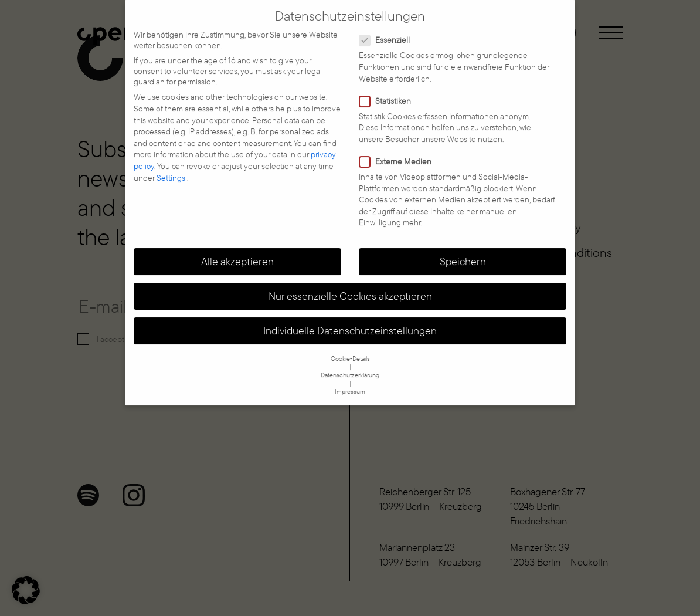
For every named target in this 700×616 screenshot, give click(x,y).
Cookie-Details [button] (350, 349)
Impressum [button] (350, 382)
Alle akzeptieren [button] (237, 252)
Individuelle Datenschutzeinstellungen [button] (350, 321)
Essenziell (388, 31)
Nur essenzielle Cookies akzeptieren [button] (350, 286)
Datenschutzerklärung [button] (350, 365)
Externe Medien (399, 152)
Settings (172, 168)
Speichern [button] (463, 252)
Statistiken (389, 92)
